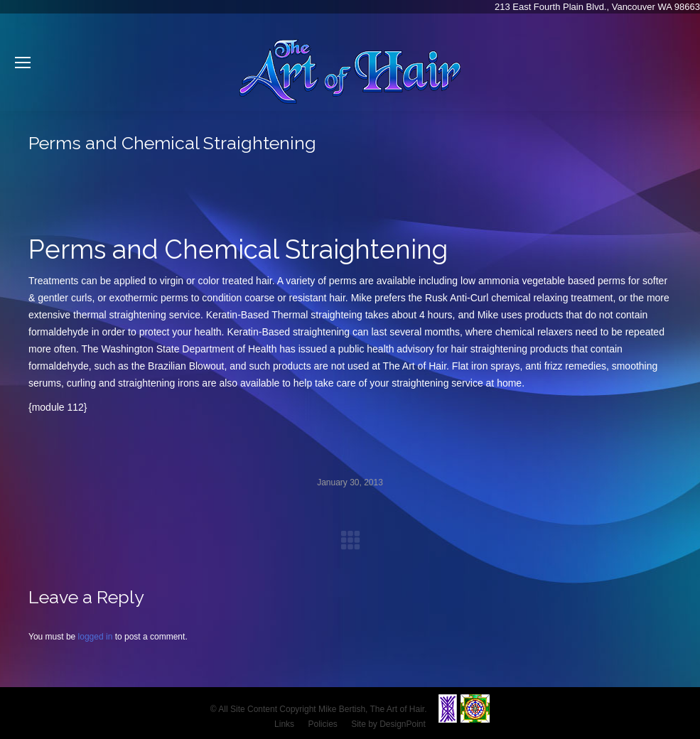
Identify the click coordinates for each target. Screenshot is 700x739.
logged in (96, 637)
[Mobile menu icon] (23, 63)
